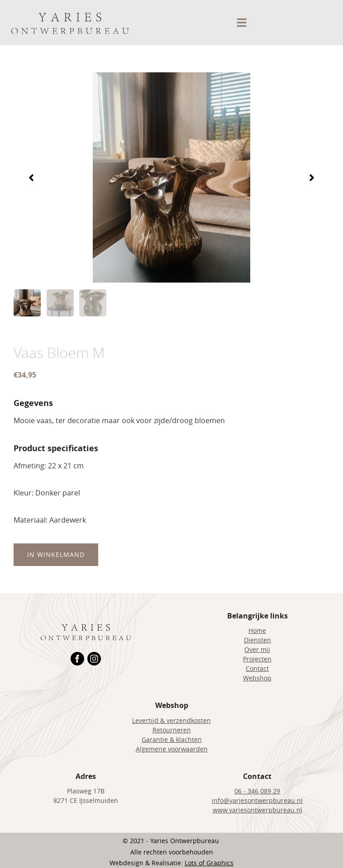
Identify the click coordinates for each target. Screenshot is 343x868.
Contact (257, 668)
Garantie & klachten (172, 739)
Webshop (257, 678)
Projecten (257, 659)
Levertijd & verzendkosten (171, 720)
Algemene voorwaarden (172, 749)
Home (257, 630)
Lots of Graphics (209, 863)
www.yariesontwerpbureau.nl (257, 810)
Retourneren (172, 730)
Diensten (257, 640)
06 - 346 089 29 (257, 791)
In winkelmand (56, 554)
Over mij (257, 649)
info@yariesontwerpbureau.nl (257, 800)
